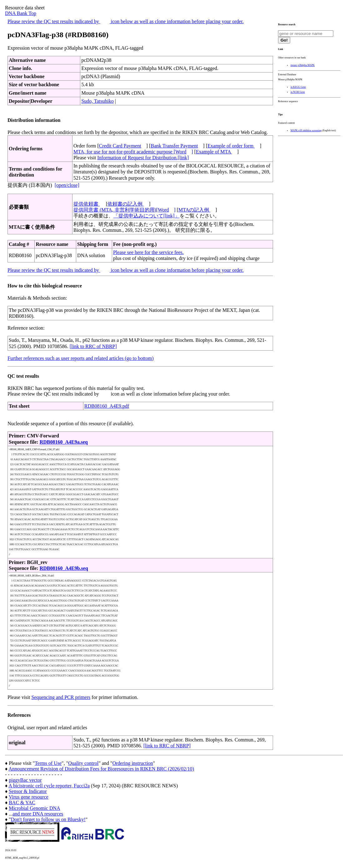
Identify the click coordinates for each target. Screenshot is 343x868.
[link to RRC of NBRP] (93, 346)
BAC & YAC (22, 803)
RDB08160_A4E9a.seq (64, 442)
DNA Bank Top (21, 13)
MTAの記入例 (194, 210)
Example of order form (231, 146)
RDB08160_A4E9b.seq (64, 568)
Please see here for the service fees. (148, 252)
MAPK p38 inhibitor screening (306, 130)
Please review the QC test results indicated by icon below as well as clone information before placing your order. (126, 21)
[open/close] (67, 185)
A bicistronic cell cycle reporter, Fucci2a (49, 786)
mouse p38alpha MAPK (303, 65)
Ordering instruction (133, 763)
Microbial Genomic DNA (34, 808)
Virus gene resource (29, 797)
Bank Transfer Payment (174, 146)
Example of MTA (214, 152)
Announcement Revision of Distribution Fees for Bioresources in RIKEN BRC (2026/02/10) (101, 769)
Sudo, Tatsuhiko (97, 101)
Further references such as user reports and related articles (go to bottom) (81, 358)
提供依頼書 (87, 204)
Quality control (83, 763)
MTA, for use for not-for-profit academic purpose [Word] (133, 152)
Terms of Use (48, 763)
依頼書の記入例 (126, 204)
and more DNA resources (38, 814)
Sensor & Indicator (28, 791)
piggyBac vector (25, 780)
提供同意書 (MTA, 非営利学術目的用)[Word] (124, 210)
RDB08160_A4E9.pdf (107, 406)
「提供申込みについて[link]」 (147, 216)
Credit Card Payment (120, 146)
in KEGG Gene (298, 87)
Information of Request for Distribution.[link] (143, 158)
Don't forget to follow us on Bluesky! (48, 819)
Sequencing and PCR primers (61, 697)
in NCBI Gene (298, 92)
